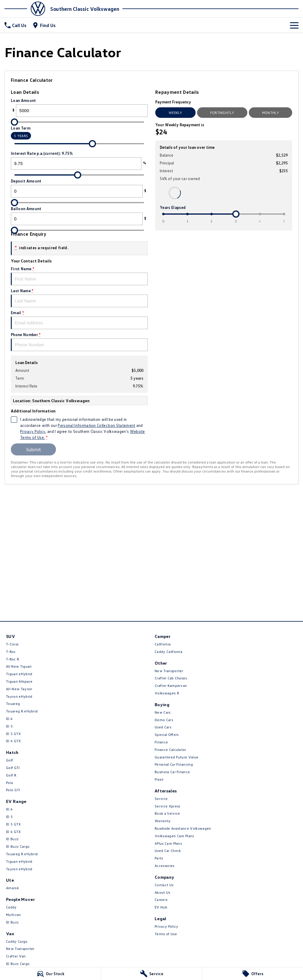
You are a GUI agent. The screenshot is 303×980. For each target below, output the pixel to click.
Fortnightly (222, 113)
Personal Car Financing (174, 764)
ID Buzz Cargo (18, 846)
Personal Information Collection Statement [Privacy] (96, 425)
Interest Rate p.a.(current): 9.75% (79, 160)
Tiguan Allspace (19, 681)
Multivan (14, 915)
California (163, 644)
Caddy (11, 907)
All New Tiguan (19, 666)
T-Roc (11, 652)
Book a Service (167, 813)
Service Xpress (167, 806)
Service (161, 799)
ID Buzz (12, 839)
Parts (159, 858)
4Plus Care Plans (168, 843)
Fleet (159, 779)
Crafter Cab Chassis (171, 678)
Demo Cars (164, 720)
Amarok (12, 888)
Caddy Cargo (17, 941)
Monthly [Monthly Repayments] (271, 113)
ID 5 (9, 726)
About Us (162, 892)
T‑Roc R (12, 659)
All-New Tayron (19, 689)
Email (79, 320)
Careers (161, 900)
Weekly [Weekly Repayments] (175, 113)
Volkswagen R (167, 693)
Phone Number (79, 342)
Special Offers (167, 735)
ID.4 (9, 719)
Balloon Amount (79, 216)
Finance (161, 742)
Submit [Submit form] (34, 449)
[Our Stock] (50, 974)
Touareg (13, 704)
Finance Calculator (170, 750)
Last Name (79, 298)
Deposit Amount (79, 188)
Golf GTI (13, 768)
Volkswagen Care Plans (174, 836)
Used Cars (163, 727)
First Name (79, 276)
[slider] (14, 122)
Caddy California (169, 652)
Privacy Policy (166, 926)
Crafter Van (16, 956)
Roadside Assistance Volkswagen (183, 828)
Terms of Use (166, 934)
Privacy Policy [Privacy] (33, 431)
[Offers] (253, 974)
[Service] (151, 974)
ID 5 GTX (14, 734)
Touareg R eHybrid (22, 711)
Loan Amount (79, 107)
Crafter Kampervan (171, 686)
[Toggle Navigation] (294, 25)
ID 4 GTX (14, 741)
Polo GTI (13, 790)
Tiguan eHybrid (19, 674)
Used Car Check (168, 851)
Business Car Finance (172, 772)
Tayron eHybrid (19, 696)
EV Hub (161, 907)
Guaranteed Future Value (176, 757)
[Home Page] (27, 9)
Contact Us (164, 885)
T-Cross (12, 644)
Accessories (165, 866)
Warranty (163, 821)
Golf (9, 760)
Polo (10, 783)
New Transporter (20, 949)
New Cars (163, 712)
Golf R (11, 775)
